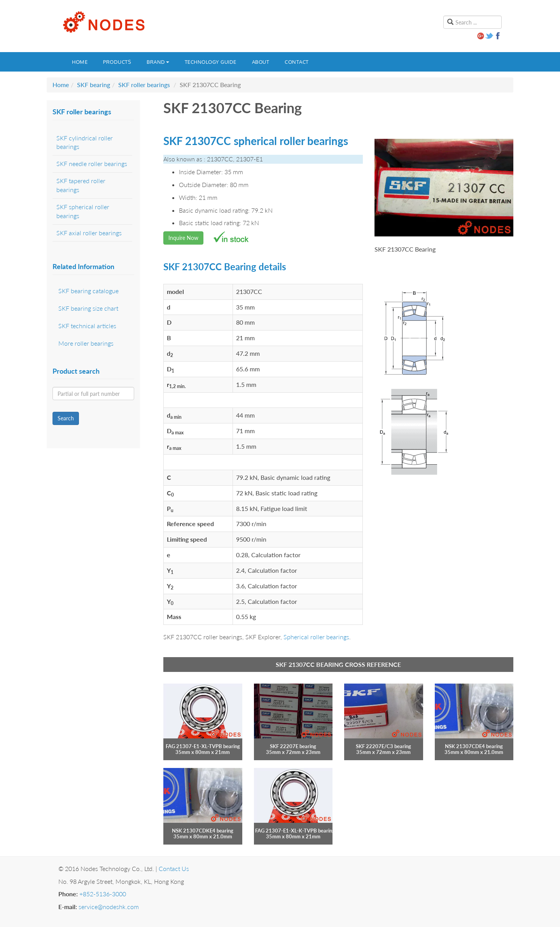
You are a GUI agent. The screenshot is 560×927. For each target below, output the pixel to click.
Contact (297, 62)
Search (66, 418)
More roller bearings (86, 343)
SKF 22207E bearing (293, 746)
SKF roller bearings (144, 85)
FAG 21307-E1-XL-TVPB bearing (203, 746)
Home (80, 62)
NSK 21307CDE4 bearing (474, 746)
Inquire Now (183, 238)
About (261, 62)
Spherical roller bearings (316, 637)
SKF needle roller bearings (92, 164)
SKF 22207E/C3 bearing (383, 746)
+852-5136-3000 (103, 894)
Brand (158, 62)
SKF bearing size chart (88, 308)
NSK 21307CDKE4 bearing (203, 831)
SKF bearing (94, 85)
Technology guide (211, 62)
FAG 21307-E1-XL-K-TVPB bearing (295, 831)
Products (117, 62)
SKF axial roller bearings (89, 233)
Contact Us (174, 868)
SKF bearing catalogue (88, 291)
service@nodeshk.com (109, 907)
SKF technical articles (87, 326)
